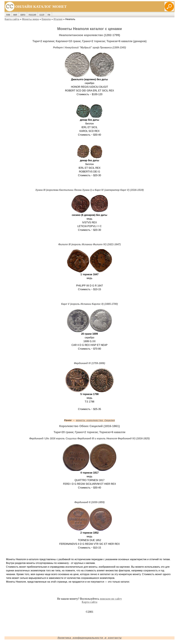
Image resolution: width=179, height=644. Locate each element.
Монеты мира (31, 19)
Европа (46, 19)
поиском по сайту (111, 599)
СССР (42, 15)
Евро (23, 15)
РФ (49, 15)
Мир (15, 15)
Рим (8, 15)
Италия (58, 19)
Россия (32, 15)
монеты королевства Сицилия (96, 421)
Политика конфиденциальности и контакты (89, 638)
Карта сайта (12, 19)
